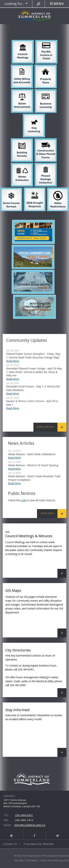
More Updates (46, 427)
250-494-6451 (24, 815)
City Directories (36, 672)
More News (47, 513)
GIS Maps (36, 613)
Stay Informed (36, 732)
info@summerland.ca (30, 825)
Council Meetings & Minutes (36, 553)
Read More (13, 361)
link (23, 500)
